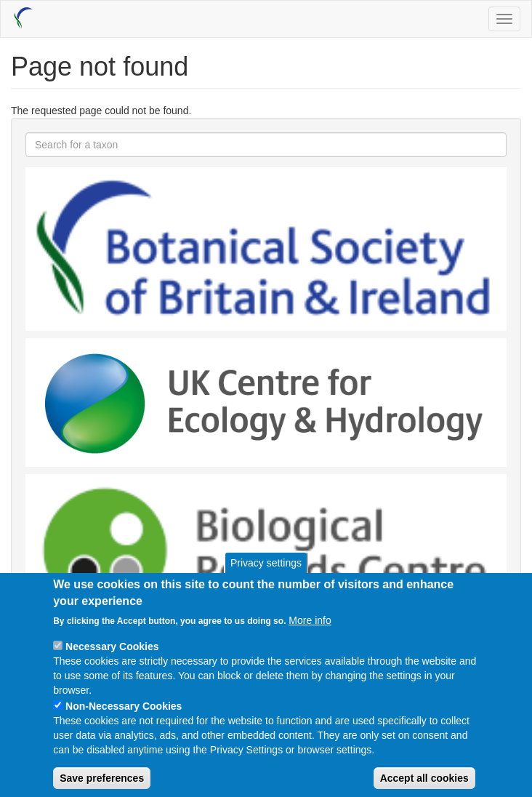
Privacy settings (266, 578)
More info (310, 636)
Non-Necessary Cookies (124, 721)
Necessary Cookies (112, 662)
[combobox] (266, 145)
